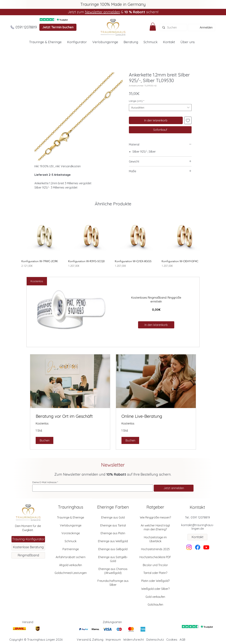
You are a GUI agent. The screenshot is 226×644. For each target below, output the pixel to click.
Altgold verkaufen (71, 565)
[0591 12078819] (26, 27)
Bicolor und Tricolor (155, 565)
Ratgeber (155, 507)
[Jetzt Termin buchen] (58, 27)
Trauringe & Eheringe (71, 517)
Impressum (113, 640)
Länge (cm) (136, 101)
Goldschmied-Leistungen (71, 573)
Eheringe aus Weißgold (113, 541)
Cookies (172, 640)
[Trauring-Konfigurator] (28, 539)
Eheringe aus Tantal (113, 525)
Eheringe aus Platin (113, 533)
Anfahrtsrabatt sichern (71, 557)
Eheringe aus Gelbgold (113, 549)
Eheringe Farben (113, 507)
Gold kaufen (155, 605)
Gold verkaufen (155, 597)
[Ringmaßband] (28, 555)
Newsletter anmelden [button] (102, 12)
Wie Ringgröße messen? (155, 517)
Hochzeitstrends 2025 (155, 549)
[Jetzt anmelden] (174, 488)
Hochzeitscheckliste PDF (155, 557)
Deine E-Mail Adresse (44, 482)
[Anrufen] (12, 27)
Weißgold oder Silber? (155, 589)
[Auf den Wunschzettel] (188, 120)
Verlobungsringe (71, 525)
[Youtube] (206, 547)
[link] (70, 416)
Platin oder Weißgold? (155, 581)
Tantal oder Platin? (155, 573)
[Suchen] (173, 27)
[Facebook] (198, 547)
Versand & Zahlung (90, 640)
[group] (113, 241)
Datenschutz (155, 640)
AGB (182, 640)
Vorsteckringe (71, 533)
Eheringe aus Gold (113, 517)
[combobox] (160, 108)
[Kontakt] (197, 537)
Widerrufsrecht (134, 640)
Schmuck (71, 541)
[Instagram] (189, 547)
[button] (153, 27)
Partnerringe (71, 549)
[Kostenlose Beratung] (28, 547)
